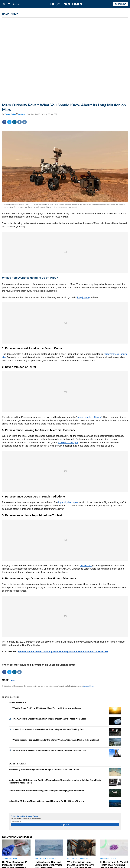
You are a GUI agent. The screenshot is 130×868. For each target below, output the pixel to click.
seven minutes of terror (89, 417)
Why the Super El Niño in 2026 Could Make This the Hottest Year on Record (47, 708)
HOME (5, 14)
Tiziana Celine (10, 114)
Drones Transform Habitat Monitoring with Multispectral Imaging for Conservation (47, 790)
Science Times (88, 686)
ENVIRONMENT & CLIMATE (45, 858)
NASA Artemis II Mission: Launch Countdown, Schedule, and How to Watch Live (49, 750)
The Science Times (65, 4)
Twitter (9, 122)
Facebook (4, 122)
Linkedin (14, 122)
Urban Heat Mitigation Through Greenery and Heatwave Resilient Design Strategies (47, 801)
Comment (19, 122)
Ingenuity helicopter (68, 502)
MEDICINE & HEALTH (10, 858)
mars (12, 680)
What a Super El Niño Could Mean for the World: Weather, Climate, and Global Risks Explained (56, 740)
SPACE (15, 14)
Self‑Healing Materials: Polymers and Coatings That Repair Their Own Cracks (44, 769)
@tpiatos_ (22, 114)
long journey (84, 297)
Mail (24, 122)
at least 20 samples (68, 442)
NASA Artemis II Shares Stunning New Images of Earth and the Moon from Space (49, 719)
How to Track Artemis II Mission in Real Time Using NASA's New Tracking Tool (48, 729)
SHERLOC (86, 565)
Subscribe (120, 4)
